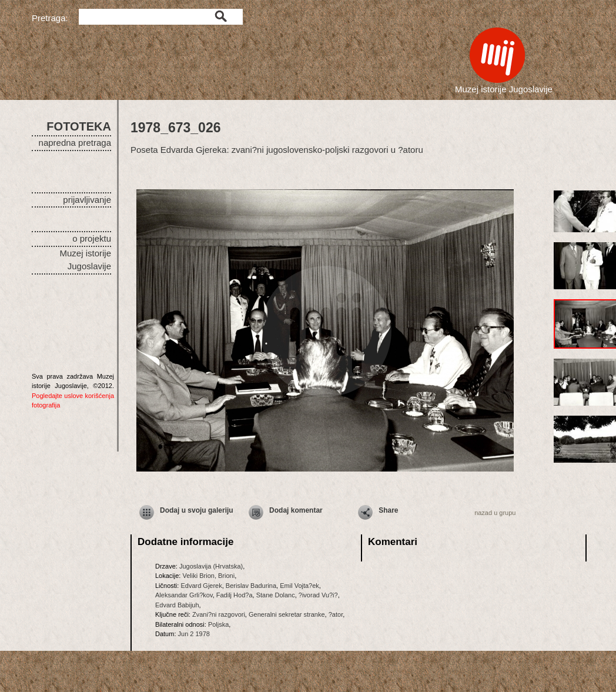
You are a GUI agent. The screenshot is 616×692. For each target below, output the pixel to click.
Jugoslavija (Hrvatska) (211, 566)
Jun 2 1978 (194, 634)
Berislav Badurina (251, 586)
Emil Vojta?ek (299, 586)
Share (388, 510)
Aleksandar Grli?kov (184, 595)
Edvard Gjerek (201, 586)
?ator (336, 614)
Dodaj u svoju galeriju (197, 510)
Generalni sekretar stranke (287, 614)
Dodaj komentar (296, 510)
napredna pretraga (75, 143)
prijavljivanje (87, 200)
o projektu (92, 238)
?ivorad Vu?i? (318, 595)
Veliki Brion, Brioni (208, 576)
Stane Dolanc (276, 595)
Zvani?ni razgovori (219, 614)
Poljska (218, 624)
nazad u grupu (495, 513)
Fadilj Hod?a (235, 595)
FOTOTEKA (79, 126)
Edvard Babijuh (177, 605)
